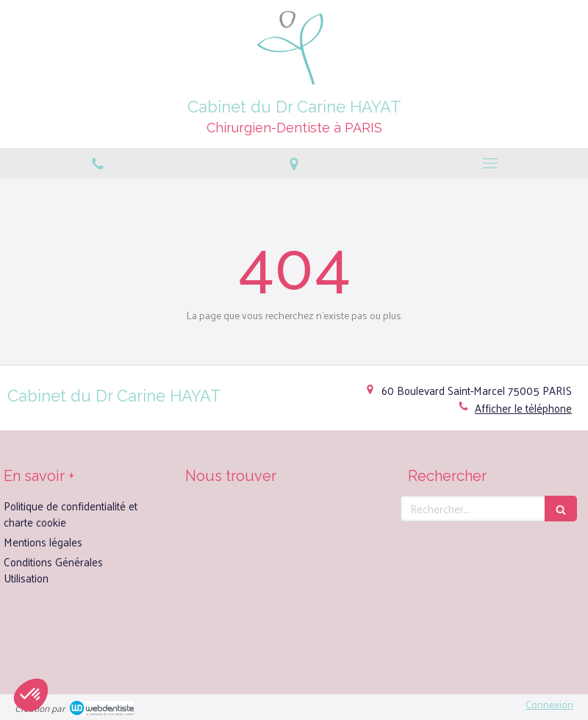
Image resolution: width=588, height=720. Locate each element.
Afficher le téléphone (523, 408)
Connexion (549, 704)
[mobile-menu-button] (490, 163)
